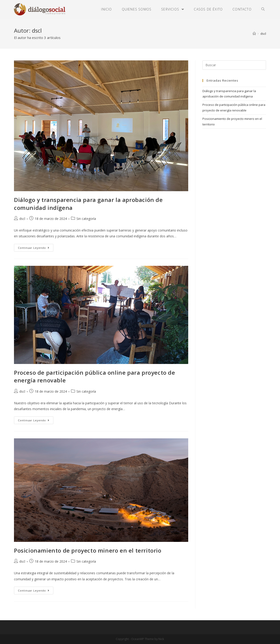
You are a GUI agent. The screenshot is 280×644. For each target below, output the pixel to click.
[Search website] (263, 9)
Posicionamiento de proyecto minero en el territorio (88, 550)
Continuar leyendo (34, 248)
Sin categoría (86, 219)
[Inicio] (254, 34)
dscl (22, 219)
